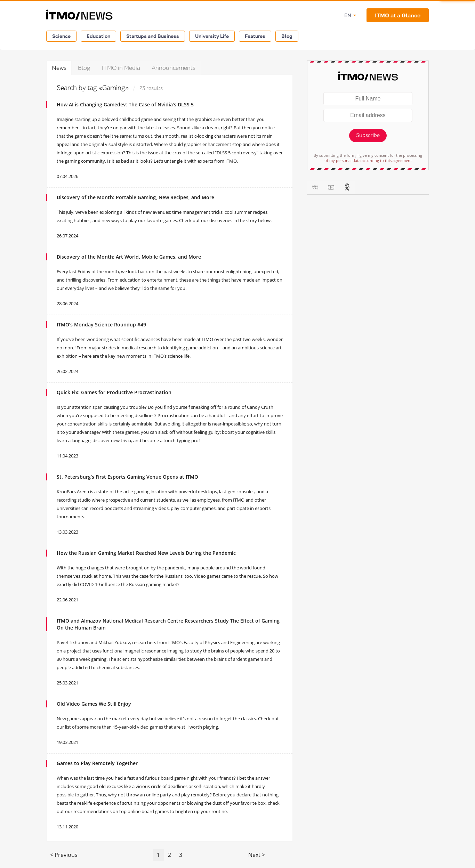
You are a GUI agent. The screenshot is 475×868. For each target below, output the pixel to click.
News (59, 68)
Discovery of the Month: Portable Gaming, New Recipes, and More (135, 197)
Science (61, 36)
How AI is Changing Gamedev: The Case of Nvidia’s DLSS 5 (125, 104)
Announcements (174, 68)
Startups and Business (153, 36)
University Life (212, 36)
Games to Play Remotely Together (97, 763)
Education (98, 36)
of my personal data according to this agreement (368, 160)
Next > (257, 855)
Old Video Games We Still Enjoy (94, 704)
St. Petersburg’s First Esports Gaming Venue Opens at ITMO (127, 477)
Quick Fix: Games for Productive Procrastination (114, 392)
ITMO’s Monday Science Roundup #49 (101, 325)
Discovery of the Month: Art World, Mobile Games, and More (129, 257)
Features (255, 36)
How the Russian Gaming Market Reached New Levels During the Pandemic (146, 553)
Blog (287, 36)
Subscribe (368, 135)
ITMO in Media (121, 68)
